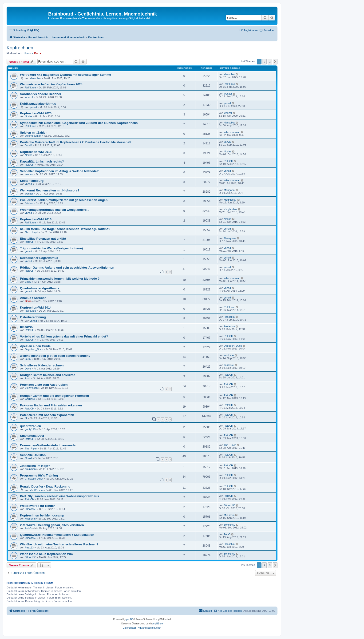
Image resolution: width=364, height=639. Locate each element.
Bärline (29, 203)
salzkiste (229, 355)
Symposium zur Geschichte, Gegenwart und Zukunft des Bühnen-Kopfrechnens (79, 123)
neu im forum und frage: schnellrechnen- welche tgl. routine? (65, 229)
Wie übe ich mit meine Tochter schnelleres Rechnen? (59, 544)
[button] (275, 62)
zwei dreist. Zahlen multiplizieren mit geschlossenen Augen (64, 200)
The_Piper (31, 448)
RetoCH (30, 165)
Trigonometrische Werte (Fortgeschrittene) (51, 248)
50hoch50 (31, 509)
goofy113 (30, 429)
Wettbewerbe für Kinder (38, 506)
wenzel (29, 97)
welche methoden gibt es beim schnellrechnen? (55, 356)
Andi (28, 378)
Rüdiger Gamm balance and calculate (48, 375)
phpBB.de (158, 624)
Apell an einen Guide (35, 346)
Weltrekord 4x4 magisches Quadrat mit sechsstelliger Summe (65, 75)
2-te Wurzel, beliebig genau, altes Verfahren (52, 525)
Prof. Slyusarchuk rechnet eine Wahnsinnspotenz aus (59, 496)
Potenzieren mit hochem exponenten (47, 415)
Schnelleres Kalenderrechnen (42, 365)
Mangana (229, 190)
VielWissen (31, 388)
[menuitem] (35, 30)
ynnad (33, 107)
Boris (37, 53)
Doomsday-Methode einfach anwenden (49, 445)
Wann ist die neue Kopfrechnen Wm (46, 554)
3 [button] (270, 62)
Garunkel (30, 399)
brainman (30, 469)
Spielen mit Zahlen (34, 133)
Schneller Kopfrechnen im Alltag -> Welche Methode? (59, 171)
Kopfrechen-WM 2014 (36, 308)
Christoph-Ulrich (34, 479)
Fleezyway (230, 238)
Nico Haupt (31, 232)
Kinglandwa (231, 209)
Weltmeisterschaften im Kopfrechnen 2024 (51, 84)
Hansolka (35, 78)
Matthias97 (230, 200)
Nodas (29, 116)
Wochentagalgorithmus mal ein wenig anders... (55, 210)
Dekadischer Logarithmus (39, 258)
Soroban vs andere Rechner (41, 94)
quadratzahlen (30, 426)
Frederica (229, 326)
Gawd (28, 458)
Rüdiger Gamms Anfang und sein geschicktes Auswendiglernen (67, 268)
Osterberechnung (33, 317)
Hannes (28, 53)
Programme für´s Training (39, 475)
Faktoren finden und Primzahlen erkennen (51, 405)
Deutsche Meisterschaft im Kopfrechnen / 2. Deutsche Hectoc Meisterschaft (76, 142)
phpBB (130, 619)
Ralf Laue (30, 87)
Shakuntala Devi (32, 436)
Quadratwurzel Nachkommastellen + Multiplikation (57, 535)
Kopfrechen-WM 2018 (36, 152)
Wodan (29, 174)
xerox (28, 359)
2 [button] (264, 62)
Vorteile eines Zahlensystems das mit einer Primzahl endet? (64, 336)
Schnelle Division (33, 455)
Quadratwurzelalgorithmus (40, 288)
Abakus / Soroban (33, 298)
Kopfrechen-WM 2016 (36, 219)
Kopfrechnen (21, 48)
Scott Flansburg (32, 181)
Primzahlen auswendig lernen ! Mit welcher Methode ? (60, 279)
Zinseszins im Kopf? (35, 466)
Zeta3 (28, 282)
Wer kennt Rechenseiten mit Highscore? (50, 190)
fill (26, 418)
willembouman (33, 136)
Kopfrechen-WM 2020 (36, 113)
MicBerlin (30, 519)
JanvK (29, 145)
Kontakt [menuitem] (205, 611)
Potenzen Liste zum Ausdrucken (44, 385)
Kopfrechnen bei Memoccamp (42, 515)
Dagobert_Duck (34, 349)
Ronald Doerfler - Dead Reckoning (45, 486)
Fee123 (29, 548)
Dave (28, 369)
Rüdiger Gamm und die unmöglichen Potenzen (54, 396)
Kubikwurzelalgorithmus (38, 104)
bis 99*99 (27, 327)
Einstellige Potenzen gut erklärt (43, 239)
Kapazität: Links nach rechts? (42, 161)
